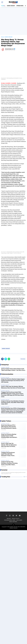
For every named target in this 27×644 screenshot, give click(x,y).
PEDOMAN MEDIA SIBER (10, 520)
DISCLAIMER (19, 520)
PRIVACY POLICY (16, 519)
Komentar (23, 359)
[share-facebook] (2, 359)
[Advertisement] (13, 21)
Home (3, 37)
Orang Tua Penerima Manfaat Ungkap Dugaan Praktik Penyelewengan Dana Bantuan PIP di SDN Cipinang (13, 381)
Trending (3, 6)
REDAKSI (9, 519)
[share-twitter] (6, 359)
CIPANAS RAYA (20, 6)
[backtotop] (14, 525)
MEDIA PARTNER (13, 522)
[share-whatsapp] (9, 359)
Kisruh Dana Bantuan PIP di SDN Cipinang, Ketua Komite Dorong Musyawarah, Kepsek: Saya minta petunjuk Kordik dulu (9, 427)
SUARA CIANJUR (11, 6)
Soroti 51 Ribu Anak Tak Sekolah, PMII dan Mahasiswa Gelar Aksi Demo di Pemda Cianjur (13, 387)
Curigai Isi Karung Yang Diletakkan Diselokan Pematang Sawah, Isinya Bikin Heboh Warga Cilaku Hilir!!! (13, 403)
